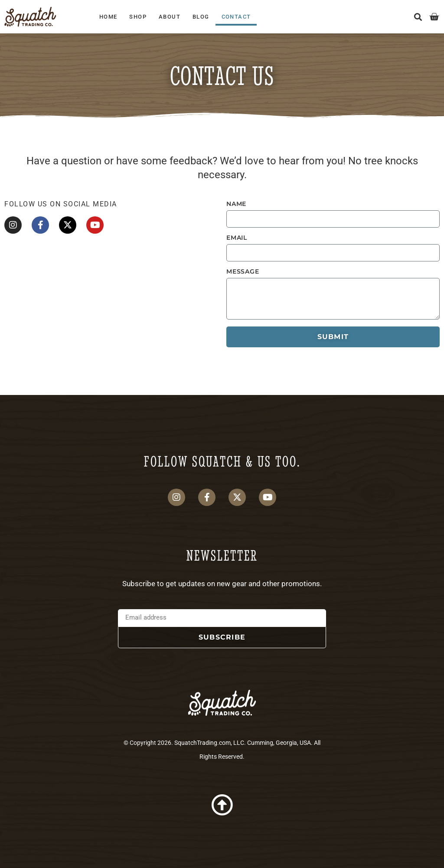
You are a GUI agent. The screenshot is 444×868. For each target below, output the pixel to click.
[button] (418, 17)
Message (243, 271)
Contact (236, 17)
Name (236, 204)
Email (237, 238)
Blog (201, 17)
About (170, 17)
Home (108, 17)
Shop (138, 17)
